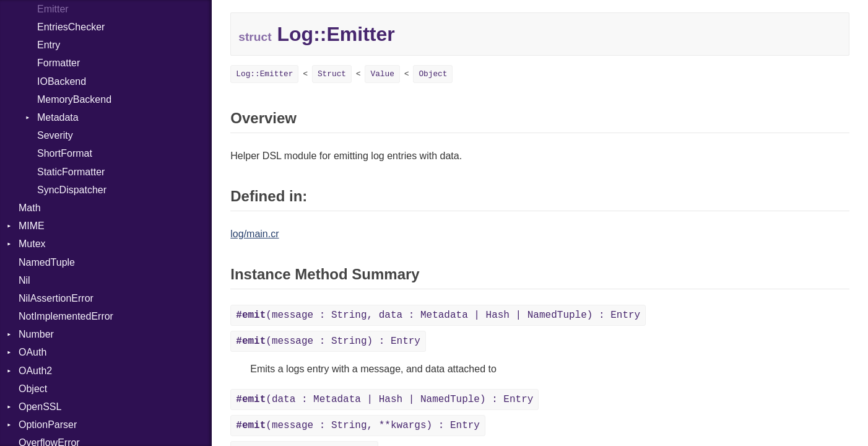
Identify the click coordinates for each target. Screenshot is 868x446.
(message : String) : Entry (328, 341)
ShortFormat (65, 153)
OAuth (33, 352)
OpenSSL (40, 407)
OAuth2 (35, 371)
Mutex (32, 244)
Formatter (59, 63)
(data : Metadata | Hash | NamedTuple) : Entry (384, 400)
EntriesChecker (71, 27)
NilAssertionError (56, 298)
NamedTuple (47, 262)
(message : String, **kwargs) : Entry (358, 426)
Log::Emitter (264, 74)
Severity (55, 135)
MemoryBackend (74, 99)
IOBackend (62, 81)
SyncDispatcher (72, 190)
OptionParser (48, 425)
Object (33, 389)
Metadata (58, 117)
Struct (332, 74)
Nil (24, 280)
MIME (32, 226)
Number (36, 334)
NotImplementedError (66, 316)
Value (382, 74)
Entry (49, 45)
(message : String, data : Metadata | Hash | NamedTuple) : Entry (438, 315)
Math (30, 208)
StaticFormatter (71, 172)
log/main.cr (254, 234)
